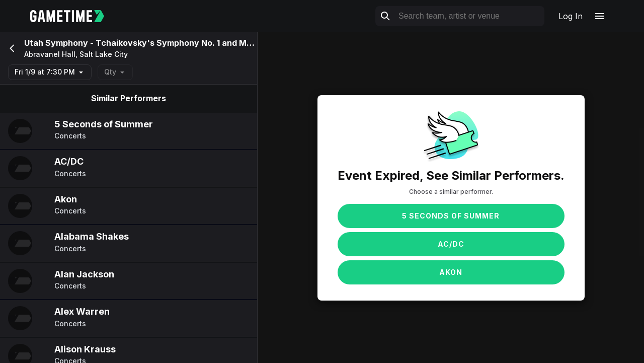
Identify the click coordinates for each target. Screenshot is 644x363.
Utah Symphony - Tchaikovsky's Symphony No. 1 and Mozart (146, 43)
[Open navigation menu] (600, 16)
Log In (571, 16)
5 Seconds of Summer (451, 216)
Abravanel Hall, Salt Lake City (76, 54)
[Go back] (11, 48)
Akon (451, 272)
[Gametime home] (73, 16)
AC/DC (451, 244)
